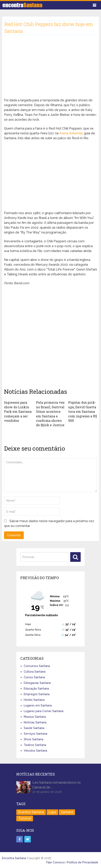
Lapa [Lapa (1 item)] (52, 812)
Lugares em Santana (38, 705)
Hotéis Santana (34, 700)
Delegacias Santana (37, 683)
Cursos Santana (34, 677)
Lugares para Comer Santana (44, 711)
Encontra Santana (14, 858)
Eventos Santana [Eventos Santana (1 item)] (31, 812)
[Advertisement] (51, 70)
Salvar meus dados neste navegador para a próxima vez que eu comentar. (49, 523)
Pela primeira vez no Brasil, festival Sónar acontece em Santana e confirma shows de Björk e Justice (50, 414)
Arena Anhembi (71, 133)
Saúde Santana (34, 728)
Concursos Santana (37, 666)
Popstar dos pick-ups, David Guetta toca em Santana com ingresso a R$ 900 (83, 411)
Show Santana (33, 739)
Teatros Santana (35, 745)
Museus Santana (35, 717)
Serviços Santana (36, 734)
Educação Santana (36, 689)
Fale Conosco (56, 862)
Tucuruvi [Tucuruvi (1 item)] (25, 818)
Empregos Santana (37, 694)
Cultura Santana (35, 672)
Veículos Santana (35, 751)
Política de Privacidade (83, 862)
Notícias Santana (35, 722)
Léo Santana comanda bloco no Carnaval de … (57, 785)
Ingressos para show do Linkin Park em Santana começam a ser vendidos (18, 411)
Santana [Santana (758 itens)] (67, 812)
